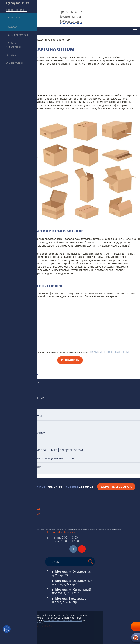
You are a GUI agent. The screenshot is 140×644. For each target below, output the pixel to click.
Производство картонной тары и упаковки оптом (38, 458)
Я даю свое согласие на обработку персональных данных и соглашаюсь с (68, 352)
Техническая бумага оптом (22, 382)
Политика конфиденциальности (21, 508)
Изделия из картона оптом (22, 467)
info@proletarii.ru (69, 17)
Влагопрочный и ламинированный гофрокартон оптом (43, 450)
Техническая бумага (14, 609)
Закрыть (19, 631)
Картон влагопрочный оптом (24, 397)
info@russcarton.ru (70, 21)
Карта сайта (9, 519)
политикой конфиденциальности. (23, 623)
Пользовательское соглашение (21, 514)
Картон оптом (13, 390)
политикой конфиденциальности (109, 352)
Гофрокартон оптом (17, 405)
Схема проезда (11, 525)
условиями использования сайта (63, 620)
